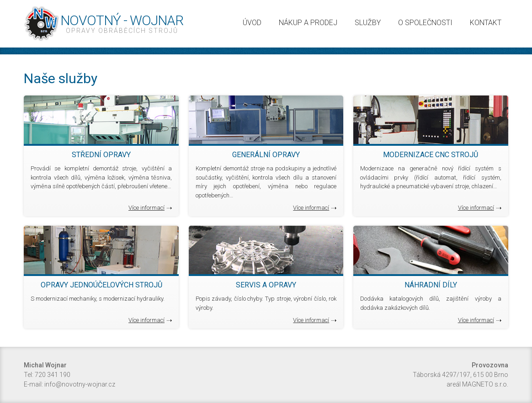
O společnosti (425, 23)
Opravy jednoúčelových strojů (101, 285)
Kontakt (486, 23)
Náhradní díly (431, 285)
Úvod (252, 23)
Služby (368, 23)
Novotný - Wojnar (122, 24)
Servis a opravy (266, 285)
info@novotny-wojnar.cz (80, 384)
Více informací (146, 208)
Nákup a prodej (308, 23)
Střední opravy (101, 155)
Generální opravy (266, 155)
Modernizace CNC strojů (431, 155)
